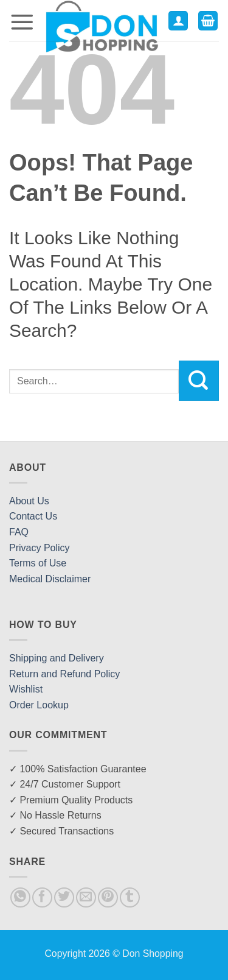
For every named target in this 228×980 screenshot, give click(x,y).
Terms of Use (38, 563)
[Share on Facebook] (42, 897)
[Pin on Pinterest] (108, 897)
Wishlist (26, 689)
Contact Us (33, 516)
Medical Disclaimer (50, 579)
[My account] (178, 21)
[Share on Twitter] (64, 897)
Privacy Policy (40, 548)
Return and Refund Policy (64, 674)
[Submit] (199, 381)
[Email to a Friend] (86, 897)
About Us (29, 501)
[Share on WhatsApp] (20, 897)
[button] (22, 22)
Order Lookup (39, 705)
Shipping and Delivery (57, 658)
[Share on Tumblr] (130, 897)
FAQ (19, 532)
